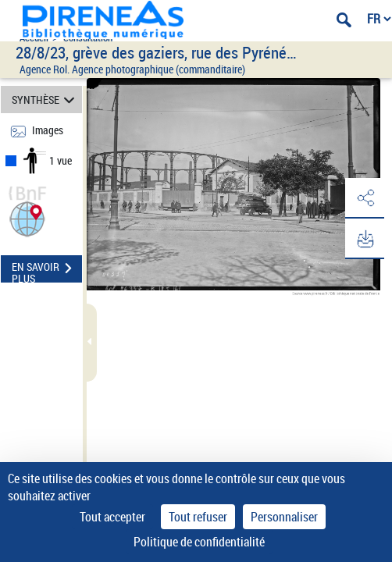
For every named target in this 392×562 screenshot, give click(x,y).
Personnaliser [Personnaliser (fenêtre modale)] (284, 517)
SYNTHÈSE (45, 100)
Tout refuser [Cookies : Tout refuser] (198, 517)
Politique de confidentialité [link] (199, 542)
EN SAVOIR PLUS (47, 270)
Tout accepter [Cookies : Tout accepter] (112, 517)
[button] (27, 217)
